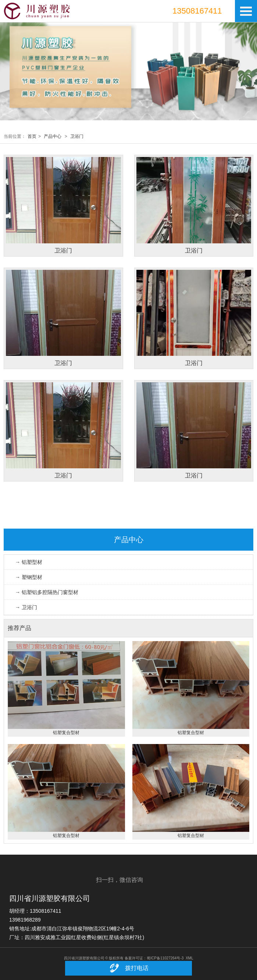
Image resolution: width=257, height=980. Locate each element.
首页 (32, 136)
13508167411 (197, 11)
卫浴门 (77, 136)
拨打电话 (128, 968)
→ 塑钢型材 (29, 577)
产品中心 (53, 136)
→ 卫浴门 (26, 607)
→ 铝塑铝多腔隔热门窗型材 (47, 592)
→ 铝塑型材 (29, 562)
